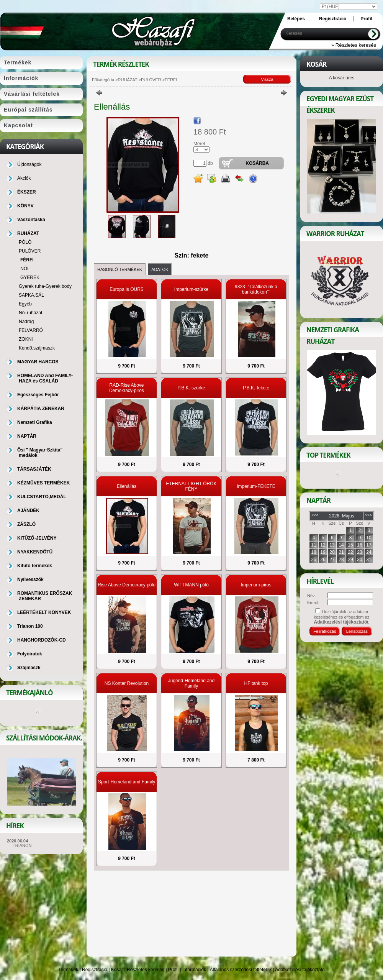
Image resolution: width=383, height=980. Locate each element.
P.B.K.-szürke (191, 388)
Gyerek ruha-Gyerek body (45, 286)
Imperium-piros (256, 585)
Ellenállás (127, 486)
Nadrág (26, 322)
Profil (173, 970)
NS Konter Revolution (127, 683)
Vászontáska (31, 220)
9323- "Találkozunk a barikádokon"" (256, 289)
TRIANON (22, 845)
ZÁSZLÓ (26, 524)
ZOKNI (26, 339)
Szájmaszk (29, 668)
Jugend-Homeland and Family (191, 683)
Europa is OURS (127, 289)
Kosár (117, 970)
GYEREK (30, 277)
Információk (194, 970)
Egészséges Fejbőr (38, 395)
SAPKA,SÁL (31, 295)
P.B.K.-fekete (256, 388)
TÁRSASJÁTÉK (34, 469)
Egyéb (25, 304)
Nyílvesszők (30, 579)
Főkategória (103, 80)
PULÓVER (151, 80)
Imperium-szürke (191, 289)
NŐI (24, 269)
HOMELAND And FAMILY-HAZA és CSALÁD (45, 378)
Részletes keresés (146, 970)
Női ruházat (30, 313)
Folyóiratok (30, 654)
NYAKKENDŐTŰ (35, 552)
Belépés (296, 19)
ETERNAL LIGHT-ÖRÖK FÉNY (191, 486)
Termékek (68, 970)
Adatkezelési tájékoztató (300, 970)
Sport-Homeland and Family (127, 782)
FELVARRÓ (31, 330)
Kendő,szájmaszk (37, 348)
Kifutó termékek (35, 566)
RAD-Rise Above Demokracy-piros (127, 388)
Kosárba (257, 163)
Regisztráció (95, 970)
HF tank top (256, 683)
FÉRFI (27, 260)
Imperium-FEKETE (256, 486)
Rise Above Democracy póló (127, 585)
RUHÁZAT (128, 80)
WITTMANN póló (191, 585)
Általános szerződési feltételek (241, 970)
